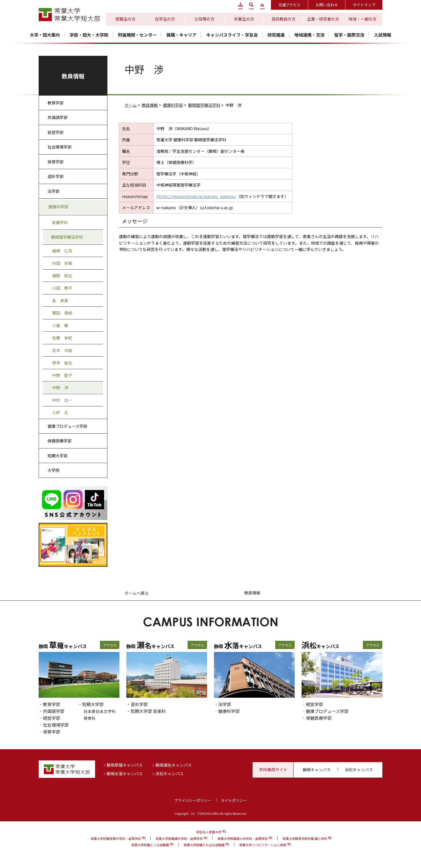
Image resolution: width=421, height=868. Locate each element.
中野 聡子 (62, 375)
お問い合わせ (327, 5)
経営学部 (56, 132)
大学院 (54, 470)
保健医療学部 (60, 441)
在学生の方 (165, 19)
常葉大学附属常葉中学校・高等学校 (116, 839)
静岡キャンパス (317, 770)
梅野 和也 (62, 276)
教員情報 (150, 105)
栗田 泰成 (62, 313)
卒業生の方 (244, 19)
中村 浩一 (62, 400)
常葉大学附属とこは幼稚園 (150, 845)
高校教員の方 (284, 19)
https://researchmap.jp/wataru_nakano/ (196, 196)
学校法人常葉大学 (209, 832)
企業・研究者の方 (323, 19)
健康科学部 (173, 105)
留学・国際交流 (349, 35)
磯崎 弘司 (62, 251)
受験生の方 (125, 19)
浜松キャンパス (170, 774)
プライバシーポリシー (193, 800)
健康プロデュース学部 (67, 426)
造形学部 (56, 176)
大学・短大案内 (45, 35)
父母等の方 (204, 19)
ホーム (131, 105)
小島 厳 (60, 325)
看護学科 (60, 222)
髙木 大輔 (62, 350)
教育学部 (56, 103)
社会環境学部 (60, 147)
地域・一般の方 (363, 19)
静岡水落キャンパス (125, 774)
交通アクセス (289, 5)
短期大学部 (58, 456)
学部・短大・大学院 (89, 35)
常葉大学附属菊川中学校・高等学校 (243, 839)
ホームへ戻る (137, 593)
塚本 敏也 (62, 363)
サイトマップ (364, 5)
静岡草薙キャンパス (125, 765)
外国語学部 (58, 117)
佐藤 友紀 (62, 338)
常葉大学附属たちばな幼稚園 (204, 845)
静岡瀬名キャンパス (174, 765)
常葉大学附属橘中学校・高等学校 (179, 839)
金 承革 (60, 300)
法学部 (54, 191)
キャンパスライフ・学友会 (232, 35)
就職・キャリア (181, 35)
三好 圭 (60, 412)
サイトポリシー (234, 800)
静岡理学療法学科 (204, 105)
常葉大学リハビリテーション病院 (263, 845)
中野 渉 (60, 387)
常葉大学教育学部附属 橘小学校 (305, 839)
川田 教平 (62, 288)
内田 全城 (62, 263)
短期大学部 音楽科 (148, 711)
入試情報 (383, 35)
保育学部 (56, 162)
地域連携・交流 (309, 35)
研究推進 (276, 35)
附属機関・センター (137, 35)
